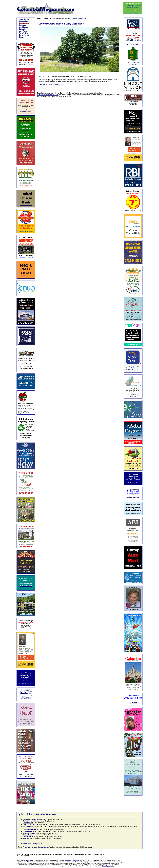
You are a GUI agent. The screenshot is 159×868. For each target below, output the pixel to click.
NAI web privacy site (108, 866)
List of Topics (23, 31)
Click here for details (26, 112)
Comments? (57, 85)
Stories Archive (24, 35)
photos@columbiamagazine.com (48, 95)
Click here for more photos (77, 18)
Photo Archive (23, 33)
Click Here (133, 703)
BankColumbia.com (133, 63)
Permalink (50, 85)
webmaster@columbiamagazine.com (75, 860)
